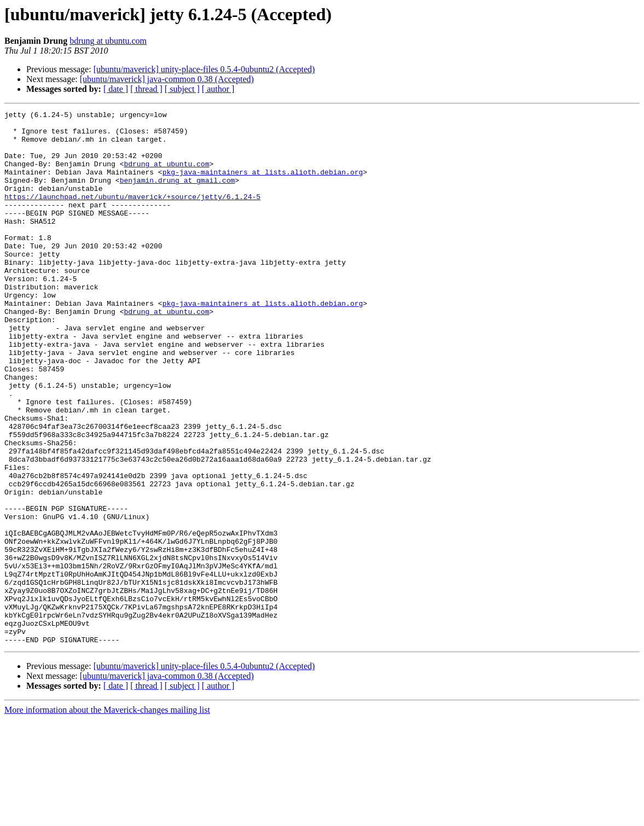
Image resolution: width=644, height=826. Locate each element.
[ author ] (218, 89)
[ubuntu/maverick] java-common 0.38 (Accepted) (167, 79)
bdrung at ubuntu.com (108, 41)
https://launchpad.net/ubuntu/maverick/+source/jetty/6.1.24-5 (132, 214)
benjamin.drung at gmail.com (178, 195)
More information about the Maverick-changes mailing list (107, 816)
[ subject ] (182, 89)
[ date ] (116, 89)
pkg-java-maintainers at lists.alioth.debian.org (263, 185)
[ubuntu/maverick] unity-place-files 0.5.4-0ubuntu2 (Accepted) (204, 69)
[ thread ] (146, 89)
